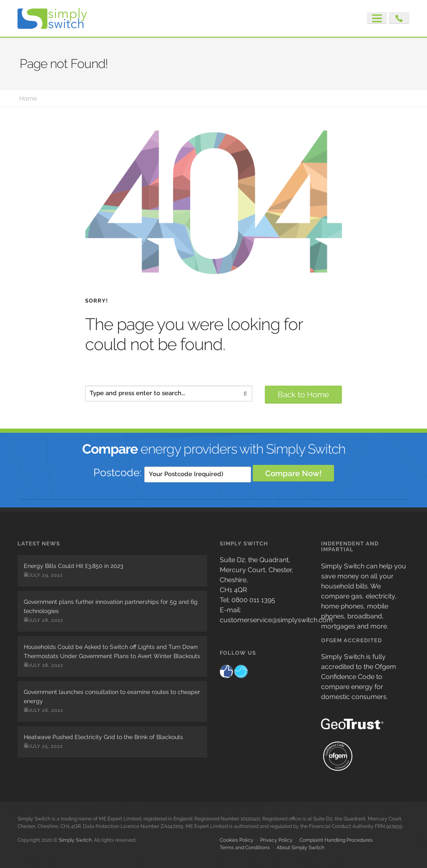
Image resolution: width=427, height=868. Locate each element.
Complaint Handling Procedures (336, 840)
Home (28, 98)
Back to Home (303, 394)
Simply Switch (75, 840)
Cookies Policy (237, 840)
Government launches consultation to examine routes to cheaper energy (112, 696)
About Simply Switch (300, 848)
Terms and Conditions (245, 848)
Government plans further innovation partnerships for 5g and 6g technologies (111, 606)
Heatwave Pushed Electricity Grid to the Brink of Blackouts (103, 737)
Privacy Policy (276, 840)
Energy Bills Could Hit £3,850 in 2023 (73, 566)
